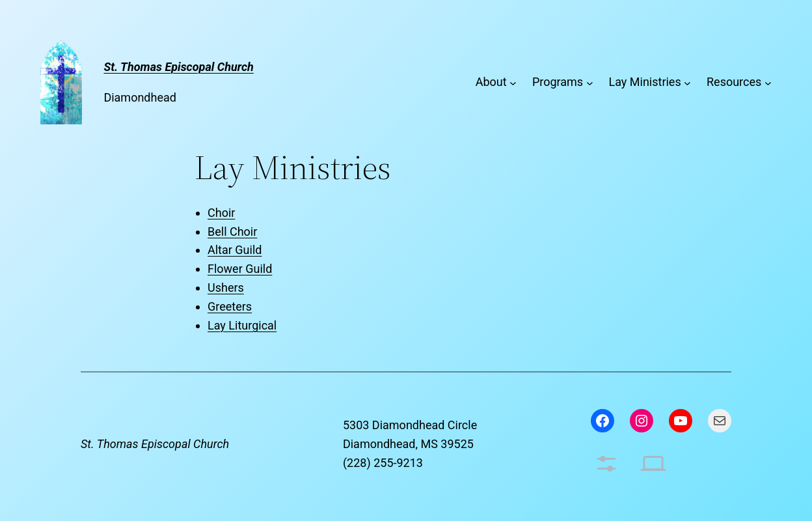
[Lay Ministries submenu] (687, 82)
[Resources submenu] (768, 82)
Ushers (226, 288)
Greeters (230, 306)
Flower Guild (240, 269)
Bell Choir (232, 232)
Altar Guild (235, 250)
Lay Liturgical (242, 325)
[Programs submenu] (590, 82)
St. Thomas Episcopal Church (155, 444)
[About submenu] (513, 82)
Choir (221, 213)
